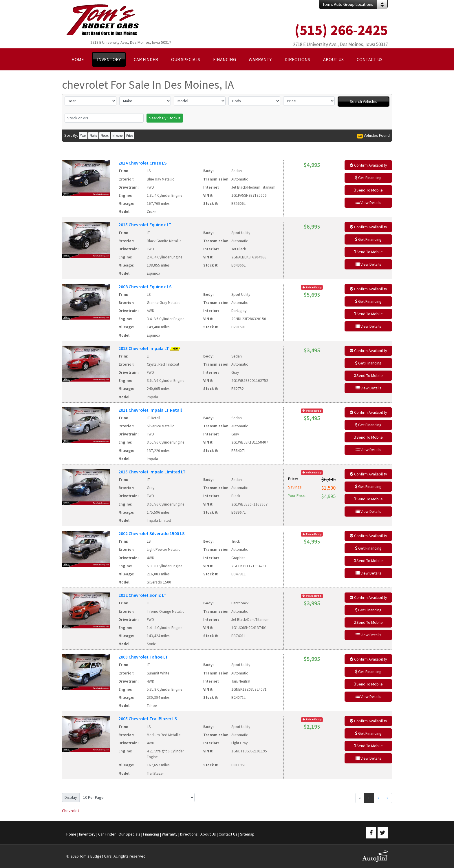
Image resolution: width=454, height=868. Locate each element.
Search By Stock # (165, 118)
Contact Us (228, 834)
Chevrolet (71, 811)
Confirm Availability (368, 165)
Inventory (87, 834)
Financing (151, 834)
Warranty (170, 834)
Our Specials (129, 834)
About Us (208, 834)
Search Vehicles (364, 101)
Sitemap (247, 834)
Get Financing (368, 178)
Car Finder (107, 834)
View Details (368, 203)
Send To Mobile (368, 190)
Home (71, 834)
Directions (189, 834)
